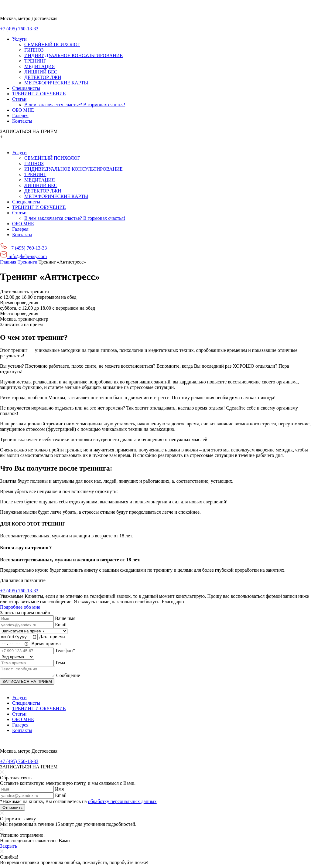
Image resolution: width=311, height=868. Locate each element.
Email (61, 625)
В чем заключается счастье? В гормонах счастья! (75, 105)
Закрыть (9, 849)
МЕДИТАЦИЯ (40, 66)
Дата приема (52, 637)
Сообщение (74, 678)
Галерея (20, 116)
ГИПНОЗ (34, 50)
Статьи (19, 99)
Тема (60, 664)
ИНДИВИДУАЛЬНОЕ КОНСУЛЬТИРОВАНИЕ (73, 55)
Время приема (47, 645)
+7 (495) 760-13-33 (19, 29)
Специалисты (26, 88)
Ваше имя (65, 618)
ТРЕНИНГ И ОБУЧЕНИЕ (39, 94)
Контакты (22, 121)
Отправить (12, 810)
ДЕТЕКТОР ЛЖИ (43, 77)
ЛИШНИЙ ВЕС (41, 72)
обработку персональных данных (122, 804)
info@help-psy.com (23, 256)
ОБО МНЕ (23, 110)
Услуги (19, 39)
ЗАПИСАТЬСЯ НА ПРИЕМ (27, 684)
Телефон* (65, 651)
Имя (59, 792)
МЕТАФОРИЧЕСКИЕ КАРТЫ (56, 83)
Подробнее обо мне (20, 607)
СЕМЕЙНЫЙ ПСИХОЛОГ (52, 44)
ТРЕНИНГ (35, 61)
